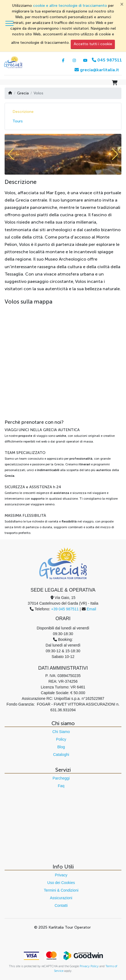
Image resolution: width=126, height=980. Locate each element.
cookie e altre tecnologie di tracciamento (70, 6)
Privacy (61, 875)
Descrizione (23, 112)
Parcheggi (61, 778)
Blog (61, 747)
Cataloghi (61, 755)
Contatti (61, 905)
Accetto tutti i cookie (93, 44)
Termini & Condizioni (61, 890)
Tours (18, 121)
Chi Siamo (61, 732)
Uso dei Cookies (61, 883)
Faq (61, 786)
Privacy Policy (89, 966)
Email (91, 609)
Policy (61, 739)
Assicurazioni (61, 898)
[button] (11, 154)
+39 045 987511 (65, 609)
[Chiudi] (122, 4)
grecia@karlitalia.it (97, 70)
